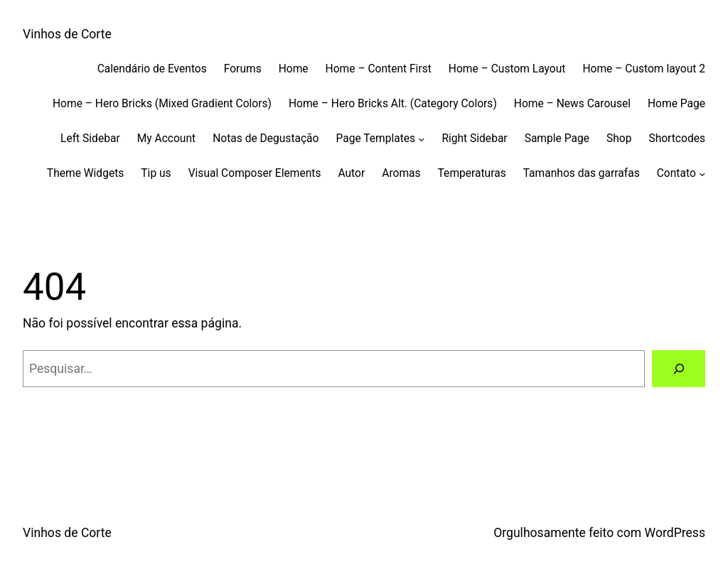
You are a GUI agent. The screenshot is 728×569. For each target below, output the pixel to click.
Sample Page (557, 139)
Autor (351, 173)
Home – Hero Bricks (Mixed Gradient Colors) (162, 104)
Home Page (676, 104)
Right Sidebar (474, 139)
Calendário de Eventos (152, 69)
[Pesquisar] (679, 368)
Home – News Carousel (572, 104)
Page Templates (375, 139)
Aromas (401, 173)
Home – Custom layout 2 (644, 69)
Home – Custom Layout (507, 69)
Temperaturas (472, 173)
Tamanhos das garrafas (582, 173)
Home (294, 69)
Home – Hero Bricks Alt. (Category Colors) (393, 104)
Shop (619, 139)
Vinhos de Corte (67, 34)
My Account (166, 139)
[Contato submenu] (702, 173)
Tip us (156, 173)
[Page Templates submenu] (421, 138)
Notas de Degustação (266, 139)
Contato (676, 173)
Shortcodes (677, 139)
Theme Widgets (85, 173)
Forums (243, 69)
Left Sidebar (90, 139)
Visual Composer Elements (255, 173)
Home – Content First (379, 69)
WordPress (675, 533)
